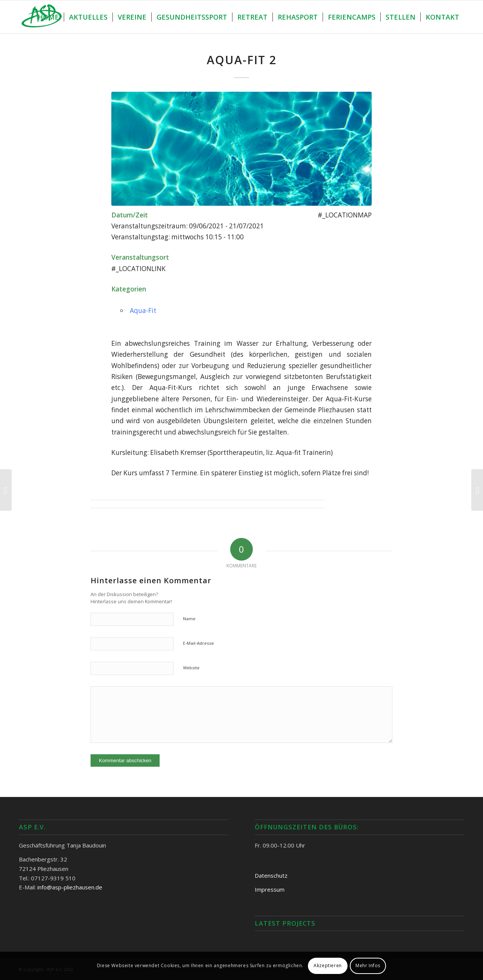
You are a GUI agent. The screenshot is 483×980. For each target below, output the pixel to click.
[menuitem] (48, 17)
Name (189, 619)
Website (191, 668)
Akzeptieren (328, 965)
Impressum (270, 889)
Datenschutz (271, 875)
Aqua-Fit (143, 310)
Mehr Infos (368, 965)
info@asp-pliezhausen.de (70, 887)
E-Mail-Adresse (198, 643)
